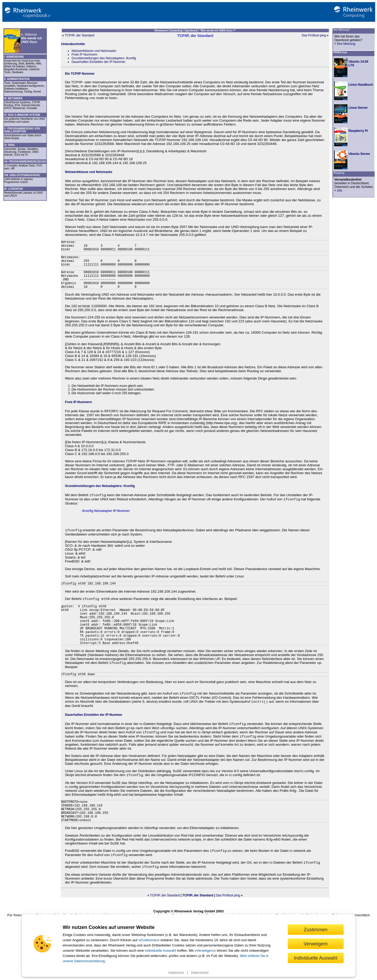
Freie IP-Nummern (84, 55)
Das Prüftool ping (314, 35)
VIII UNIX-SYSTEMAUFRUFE (22, 175)
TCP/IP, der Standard (79, 35)
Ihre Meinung (345, 44)
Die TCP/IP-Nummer (80, 74)
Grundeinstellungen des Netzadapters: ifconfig (104, 58)
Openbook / (192, 31)
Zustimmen (149, 940)
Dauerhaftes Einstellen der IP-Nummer (98, 62)
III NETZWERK (13, 98)
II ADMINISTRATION (17, 79)
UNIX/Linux (340, 52)
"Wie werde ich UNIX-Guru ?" (218, 31)
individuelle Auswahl (160, 951)
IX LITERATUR (13, 189)
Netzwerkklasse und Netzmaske (94, 51)
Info (338, 191)
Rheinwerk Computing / (169, 31)
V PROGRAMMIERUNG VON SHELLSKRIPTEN (22, 130)
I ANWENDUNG (14, 57)
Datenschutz (200, 973)
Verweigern (205, 951)
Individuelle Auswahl (316, 958)
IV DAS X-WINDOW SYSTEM (22, 115)
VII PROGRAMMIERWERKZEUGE (25, 162)
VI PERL (10, 145)
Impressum (176, 973)
